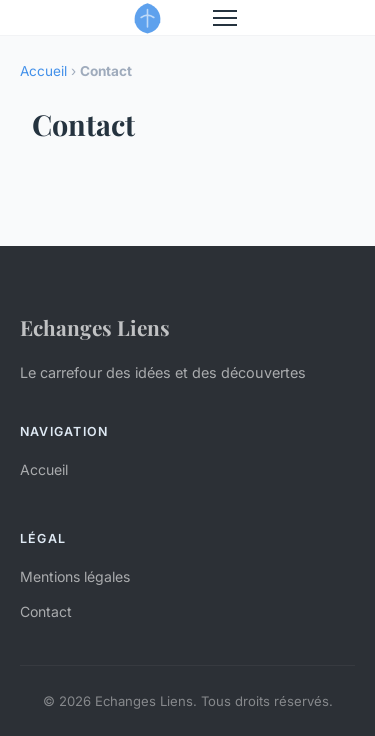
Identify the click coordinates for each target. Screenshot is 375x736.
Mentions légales (75, 576)
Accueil (43, 71)
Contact (46, 611)
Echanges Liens (95, 327)
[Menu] (225, 18)
